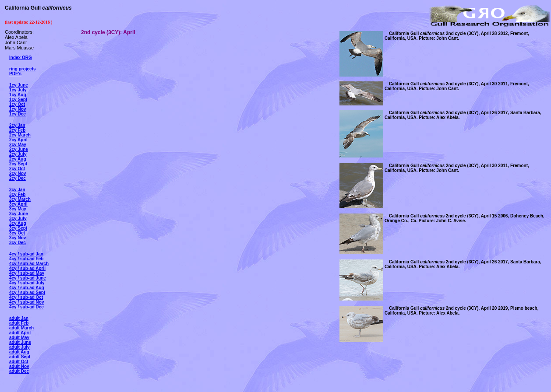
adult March (21, 328)
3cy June (19, 214)
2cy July (18, 154)
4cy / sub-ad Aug (27, 288)
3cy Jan (17, 190)
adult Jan (19, 318)
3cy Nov (18, 238)
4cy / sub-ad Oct (26, 297)
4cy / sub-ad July (27, 283)
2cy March (20, 135)
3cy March (20, 199)
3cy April (18, 204)
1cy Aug (18, 95)
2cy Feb (17, 130)
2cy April (18, 140)
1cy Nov (18, 109)
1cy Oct (17, 104)
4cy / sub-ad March (29, 264)
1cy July (18, 90)
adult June (20, 342)
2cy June (19, 149)
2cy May (18, 145)
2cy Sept (18, 164)
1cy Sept (18, 100)
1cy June (19, 85)
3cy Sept (18, 228)
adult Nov (19, 366)
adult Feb (19, 323)
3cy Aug (18, 223)
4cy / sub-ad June (28, 278)
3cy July (18, 219)
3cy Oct (17, 233)
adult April (20, 333)
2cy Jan (17, 125)
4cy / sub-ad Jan (26, 254)
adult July (19, 347)
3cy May (18, 209)
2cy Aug (18, 159)
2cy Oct (17, 169)
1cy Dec (18, 114)
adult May (19, 338)
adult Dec (19, 371)
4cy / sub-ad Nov (26, 302)
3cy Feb (17, 194)
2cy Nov (18, 173)
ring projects (23, 69)
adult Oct (19, 362)
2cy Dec (18, 178)
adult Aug (19, 352)
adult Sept (20, 357)
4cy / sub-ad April (27, 268)
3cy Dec (18, 243)
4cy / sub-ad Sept (27, 292)
